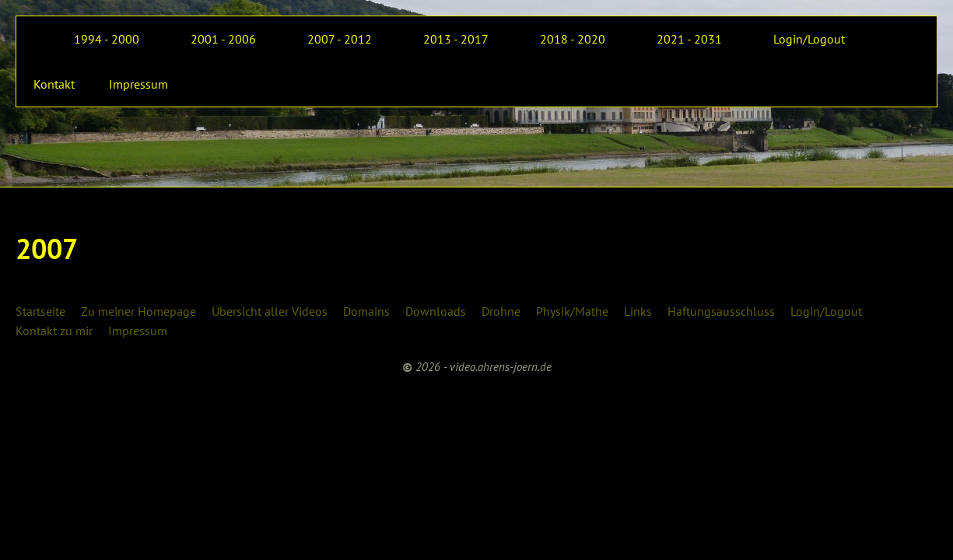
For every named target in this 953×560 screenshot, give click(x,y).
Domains (366, 311)
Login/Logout (826, 311)
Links (638, 311)
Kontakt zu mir (54, 331)
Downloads (436, 311)
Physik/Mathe (572, 311)
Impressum (138, 331)
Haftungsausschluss (721, 311)
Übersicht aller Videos (270, 311)
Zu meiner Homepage (138, 311)
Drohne (501, 311)
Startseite (40, 311)
